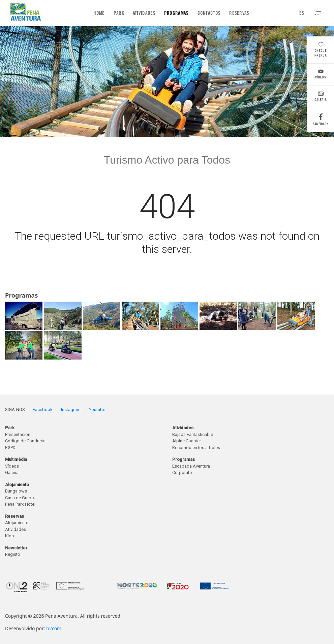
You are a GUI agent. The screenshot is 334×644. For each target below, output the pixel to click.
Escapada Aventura (191, 466)
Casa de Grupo (20, 498)
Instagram (71, 410)
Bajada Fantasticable (193, 434)
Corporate (182, 472)
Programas (176, 13)
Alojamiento (17, 523)
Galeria (12, 472)
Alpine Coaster (187, 441)
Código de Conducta (25, 441)
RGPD (10, 448)
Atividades (144, 13)
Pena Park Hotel (20, 504)
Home (100, 13)
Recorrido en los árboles (196, 448)
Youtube (97, 410)
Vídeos (321, 75)
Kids (9, 536)
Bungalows (16, 491)
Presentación (18, 434)
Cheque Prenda (321, 50)
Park (119, 13)
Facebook (321, 121)
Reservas (239, 13)
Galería (321, 97)
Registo (13, 554)
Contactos (209, 13)
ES (302, 13)
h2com (54, 628)
